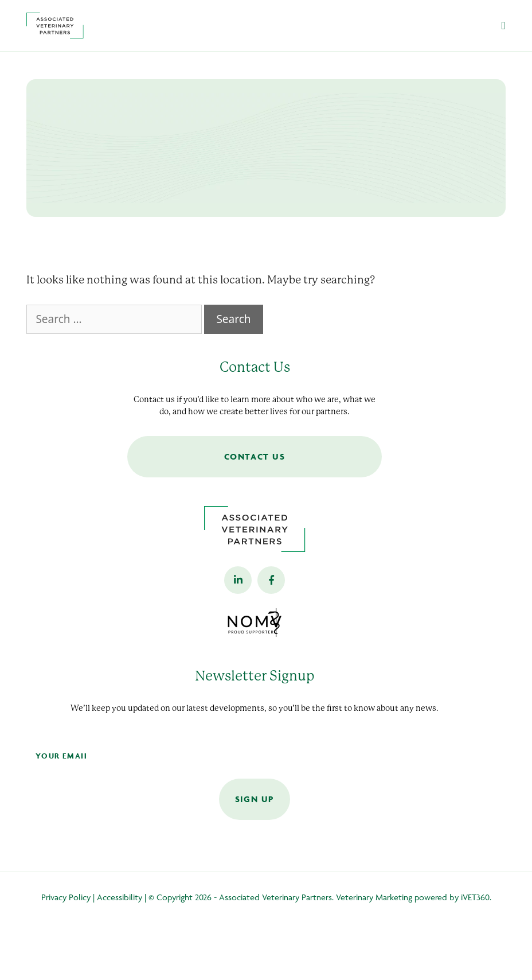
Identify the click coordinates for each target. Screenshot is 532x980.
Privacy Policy (66, 897)
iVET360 (475, 897)
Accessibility (120, 897)
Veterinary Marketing (374, 897)
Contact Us (255, 456)
